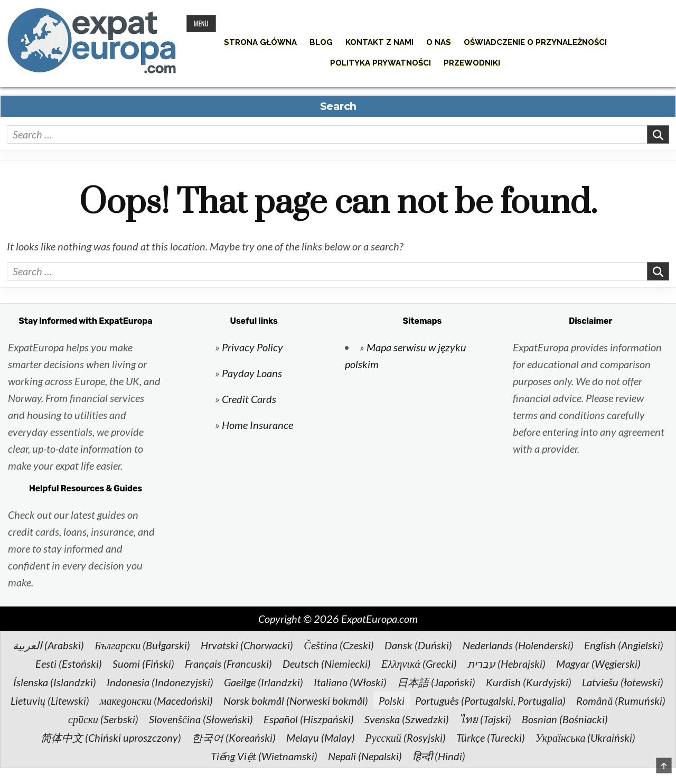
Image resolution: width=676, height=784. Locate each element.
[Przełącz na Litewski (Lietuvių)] (50, 700)
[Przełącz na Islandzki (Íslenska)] (55, 682)
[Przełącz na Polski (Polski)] (392, 700)
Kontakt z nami (379, 42)
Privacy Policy (252, 347)
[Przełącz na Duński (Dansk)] (418, 645)
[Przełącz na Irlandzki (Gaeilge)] (264, 682)
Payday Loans (252, 373)
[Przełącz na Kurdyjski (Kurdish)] (529, 682)
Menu (201, 23)
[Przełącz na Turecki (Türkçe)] (491, 737)
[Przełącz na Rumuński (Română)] (621, 700)
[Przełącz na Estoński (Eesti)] (69, 663)
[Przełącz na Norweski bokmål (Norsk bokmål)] (296, 700)
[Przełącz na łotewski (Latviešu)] (623, 682)
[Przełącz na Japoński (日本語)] (436, 682)
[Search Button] (662, 44)
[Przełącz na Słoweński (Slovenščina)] (201, 718)
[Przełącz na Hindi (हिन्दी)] (439, 755)
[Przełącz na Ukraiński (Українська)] (586, 737)
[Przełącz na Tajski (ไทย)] (485, 718)
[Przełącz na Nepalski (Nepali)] (365, 755)
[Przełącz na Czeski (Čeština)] (339, 645)
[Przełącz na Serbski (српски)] (103, 718)
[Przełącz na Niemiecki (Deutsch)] (327, 663)
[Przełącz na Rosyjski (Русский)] (406, 737)
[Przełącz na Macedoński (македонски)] (157, 700)
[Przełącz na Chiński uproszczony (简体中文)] (111, 737)
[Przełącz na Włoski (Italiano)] (350, 682)
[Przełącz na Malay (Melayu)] (321, 737)
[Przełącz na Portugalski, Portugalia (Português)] (490, 700)
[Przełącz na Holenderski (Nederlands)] (518, 645)
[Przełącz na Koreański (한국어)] (234, 737)
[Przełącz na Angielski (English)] (624, 645)
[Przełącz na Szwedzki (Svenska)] (407, 718)
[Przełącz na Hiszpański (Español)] (309, 718)
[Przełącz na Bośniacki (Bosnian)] (565, 718)
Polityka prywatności (381, 63)
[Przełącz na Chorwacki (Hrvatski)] (247, 645)
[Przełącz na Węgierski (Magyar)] (598, 663)
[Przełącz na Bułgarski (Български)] (142, 645)
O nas (439, 42)
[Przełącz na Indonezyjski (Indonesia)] (160, 682)
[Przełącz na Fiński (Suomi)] (143, 663)
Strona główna (260, 42)
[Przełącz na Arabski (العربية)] (48, 645)
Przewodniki (472, 63)
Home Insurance (257, 425)
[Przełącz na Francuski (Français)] (228, 663)
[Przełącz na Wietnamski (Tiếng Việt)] (264, 755)
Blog (321, 42)
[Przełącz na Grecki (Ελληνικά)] (419, 663)
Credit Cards (249, 399)
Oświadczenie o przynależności (535, 42)
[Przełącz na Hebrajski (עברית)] (506, 663)
